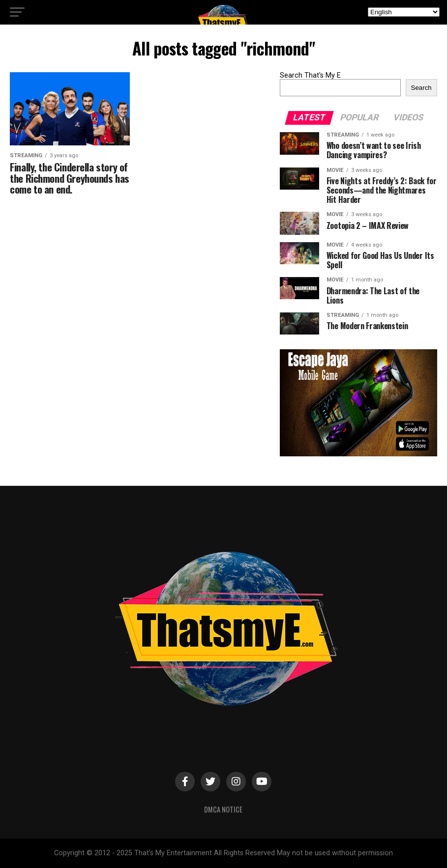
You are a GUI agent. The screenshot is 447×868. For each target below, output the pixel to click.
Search (421, 88)
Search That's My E (310, 75)
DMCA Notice (223, 809)
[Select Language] (404, 12)
